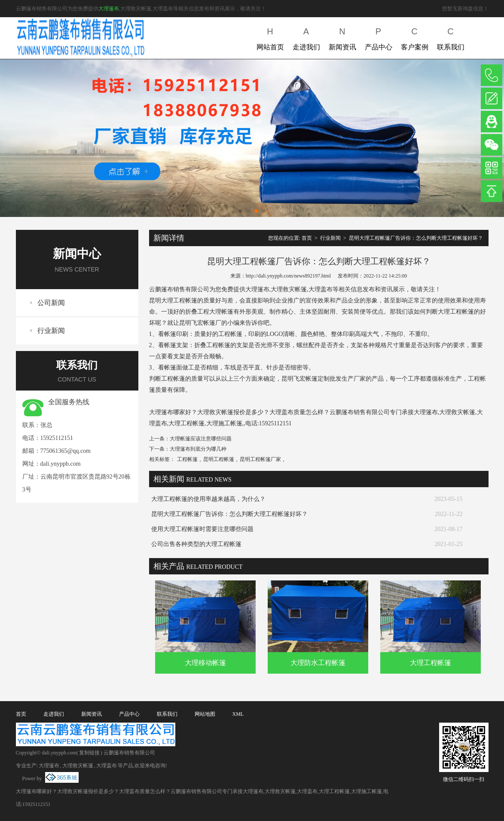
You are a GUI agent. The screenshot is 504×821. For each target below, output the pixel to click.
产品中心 (379, 37)
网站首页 (270, 37)
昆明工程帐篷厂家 (260, 459)
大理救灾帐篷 (78, 766)
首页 (307, 238)
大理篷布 (109, 9)
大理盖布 (107, 766)
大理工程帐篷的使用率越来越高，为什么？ (208, 499)
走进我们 (306, 37)
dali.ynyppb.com (61, 464)
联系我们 (451, 37)
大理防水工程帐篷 (318, 663)
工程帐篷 (187, 459)
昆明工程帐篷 (219, 459)
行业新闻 (51, 331)
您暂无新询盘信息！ (465, 9)
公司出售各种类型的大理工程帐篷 (196, 544)
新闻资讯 (342, 37)
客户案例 (415, 37)
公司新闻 (51, 303)
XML (238, 714)
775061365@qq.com (66, 451)
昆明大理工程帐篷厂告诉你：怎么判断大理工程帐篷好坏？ (416, 238)
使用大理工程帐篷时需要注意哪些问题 (202, 529)
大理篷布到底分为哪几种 (198, 449)
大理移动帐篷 (205, 663)
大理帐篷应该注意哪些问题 (201, 439)
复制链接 (89, 753)
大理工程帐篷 (431, 663)
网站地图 (205, 714)
